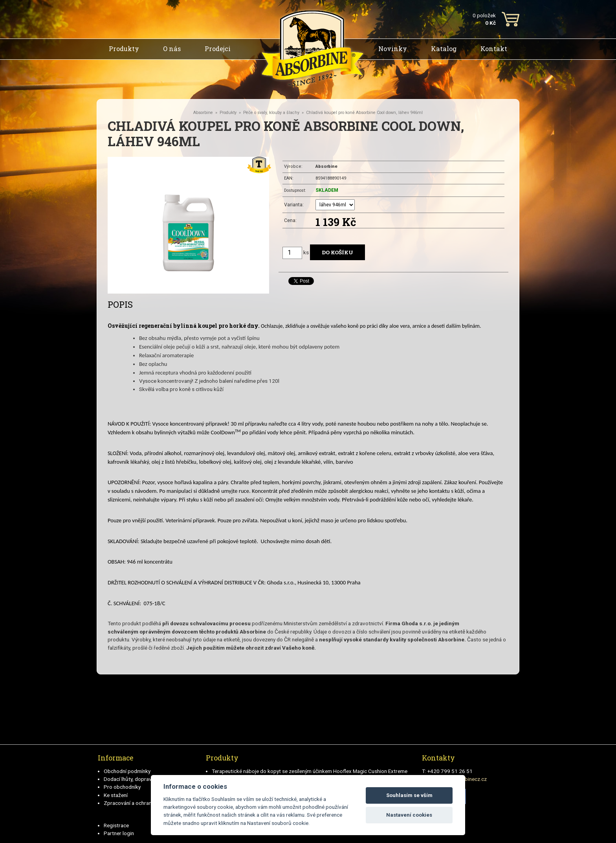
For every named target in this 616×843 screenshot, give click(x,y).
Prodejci (218, 49)
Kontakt (494, 49)
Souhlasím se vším (409, 795)
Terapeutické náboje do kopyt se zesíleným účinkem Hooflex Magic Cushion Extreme (310, 771)
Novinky (393, 49)
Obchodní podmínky (127, 771)
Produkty (124, 49)
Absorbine (203, 113)
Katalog (444, 49)
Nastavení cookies (409, 815)
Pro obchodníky (122, 787)
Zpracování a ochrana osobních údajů (148, 803)
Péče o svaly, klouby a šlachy (271, 113)
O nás (172, 49)
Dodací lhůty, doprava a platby (139, 779)
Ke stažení (116, 795)
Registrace (116, 825)
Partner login (119, 833)
